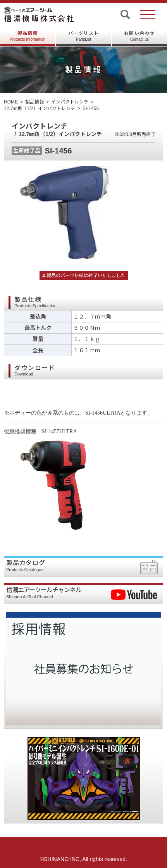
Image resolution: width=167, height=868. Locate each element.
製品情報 (28, 36)
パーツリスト (83, 36)
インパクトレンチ (70, 102)
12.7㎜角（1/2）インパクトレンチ (40, 108)
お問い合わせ (139, 36)
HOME (11, 102)
